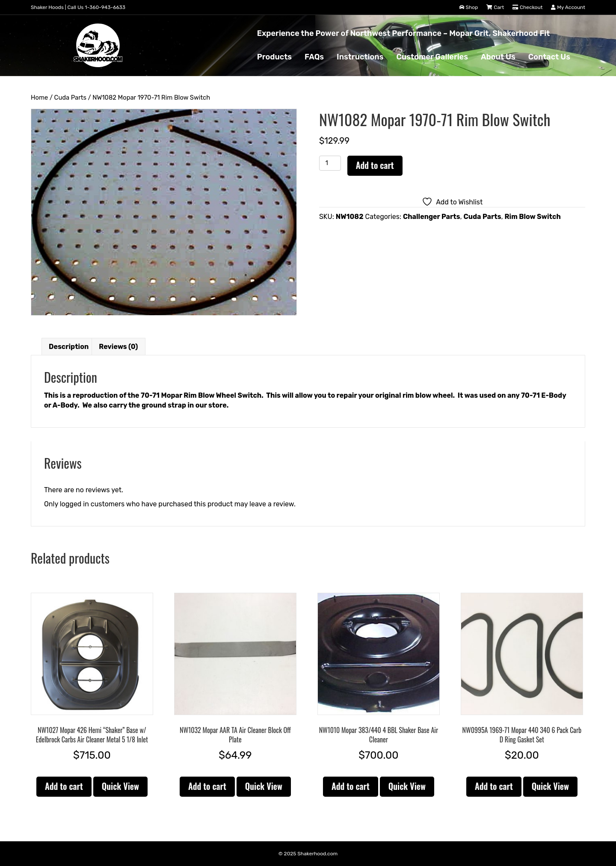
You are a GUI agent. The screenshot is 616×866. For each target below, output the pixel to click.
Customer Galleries (432, 57)
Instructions (360, 57)
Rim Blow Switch (533, 217)
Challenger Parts (432, 217)
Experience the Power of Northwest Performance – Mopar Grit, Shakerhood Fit (404, 33)
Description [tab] (69, 347)
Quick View (120, 786)
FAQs (314, 57)
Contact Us (549, 57)
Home (39, 98)
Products (274, 57)
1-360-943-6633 (105, 7)
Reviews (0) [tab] (118, 347)
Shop (469, 7)
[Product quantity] (330, 163)
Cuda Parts (70, 98)
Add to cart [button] (64, 786)
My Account (568, 7)
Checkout (527, 7)
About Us (498, 57)
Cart (495, 7)
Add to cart (375, 165)
